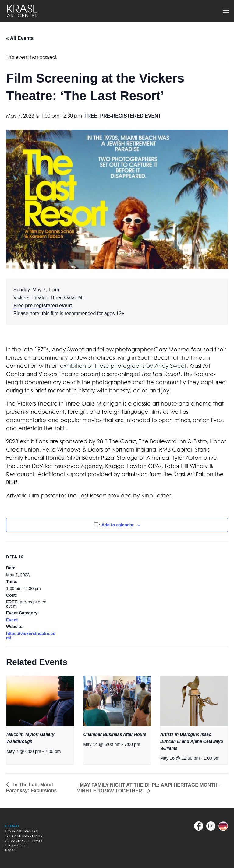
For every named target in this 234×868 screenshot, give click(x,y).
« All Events (20, 38)
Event (12, 620)
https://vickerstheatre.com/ (31, 636)
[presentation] (40, 701)
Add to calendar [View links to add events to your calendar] (118, 525)
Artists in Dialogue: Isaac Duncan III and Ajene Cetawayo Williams (192, 741)
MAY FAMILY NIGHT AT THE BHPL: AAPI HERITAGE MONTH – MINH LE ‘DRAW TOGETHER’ (149, 788)
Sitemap (12, 826)
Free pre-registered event (43, 306)
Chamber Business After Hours (115, 734)
